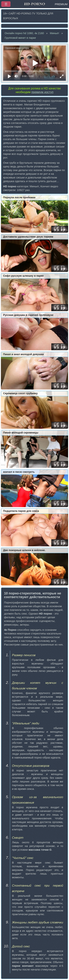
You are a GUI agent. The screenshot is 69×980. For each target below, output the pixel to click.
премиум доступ (42, 92)
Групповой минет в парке (20, 38)
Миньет (55, 33)
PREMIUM (61, 4)
